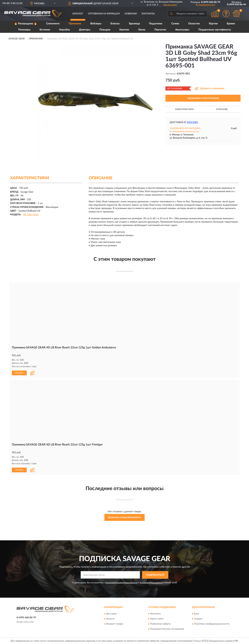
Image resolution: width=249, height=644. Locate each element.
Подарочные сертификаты (215, 30)
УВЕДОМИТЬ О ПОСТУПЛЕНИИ (203, 98)
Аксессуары (182, 30)
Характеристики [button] (184, 109)
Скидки (198, 619)
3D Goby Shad (31, 215)
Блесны (115, 24)
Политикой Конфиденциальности (121, 583)
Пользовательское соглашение (167, 629)
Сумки (175, 24)
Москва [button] (192, 122)
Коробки (65, 30)
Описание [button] (222, 109)
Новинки (131, 14)
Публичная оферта (160, 624)
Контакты (148, 14)
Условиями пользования (151, 583)
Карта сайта (157, 619)
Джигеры (85, 30)
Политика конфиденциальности (212, 624)
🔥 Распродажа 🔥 (26, 24)
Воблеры (96, 24)
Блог (197, 614)
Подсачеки (156, 24)
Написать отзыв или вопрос (124, 517)
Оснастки (194, 24)
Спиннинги (53, 24)
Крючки (124, 30)
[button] (205, 5)
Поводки (105, 30)
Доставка (111, 614)
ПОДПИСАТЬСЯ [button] (155, 575)
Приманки (75, 24)
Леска (142, 30)
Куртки (213, 24)
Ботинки (45, 30)
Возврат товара (115, 624)
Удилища (134, 24)
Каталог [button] (78, 14)
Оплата (110, 619)
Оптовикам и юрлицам (104, 14)
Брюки (231, 24)
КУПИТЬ (19, 373)
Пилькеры (24, 30)
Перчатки (160, 30)
